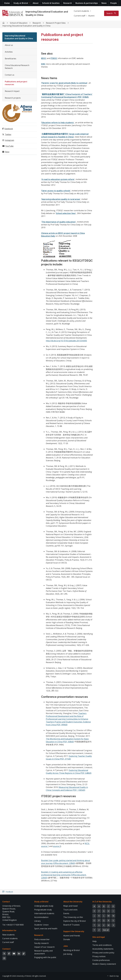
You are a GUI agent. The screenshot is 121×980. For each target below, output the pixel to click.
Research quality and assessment (43, 952)
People (114, 3)
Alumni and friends (72, 936)
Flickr (7, 152)
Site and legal (99, 937)
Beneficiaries (11, 59)
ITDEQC (54, 58)
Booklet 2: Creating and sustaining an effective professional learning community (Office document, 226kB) (64, 875)
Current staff (80, 16)
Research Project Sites (56, 23)
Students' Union (41, 925)
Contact (6, 902)
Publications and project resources (16, 83)
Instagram (9, 140)
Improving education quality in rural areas (61, 199)
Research (68, 3)
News (104, 3)
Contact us (10, 75)
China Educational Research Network (17, 67)
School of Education (19, 23)
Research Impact (12, 91)
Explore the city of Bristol (75, 921)
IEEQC (44, 58)
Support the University (74, 931)
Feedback (9, 892)
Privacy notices (99, 956)
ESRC (43, 64)
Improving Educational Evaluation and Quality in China (26, 26)
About (36, 3)
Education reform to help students (58, 123)
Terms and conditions (102, 945)
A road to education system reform (58, 179)
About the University (73, 902)
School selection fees (66, 213)
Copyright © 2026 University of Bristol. (17, 976)
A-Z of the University (102, 902)
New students (9, 935)
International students (44, 913)
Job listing (68, 954)
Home (7, 3)
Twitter (8, 134)
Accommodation (41, 917)
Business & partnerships (87, 3)
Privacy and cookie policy (103, 953)
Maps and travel (70, 906)
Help (94, 941)
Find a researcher (42, 939)
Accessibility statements (103, 949)
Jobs (66, 946)
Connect (6, 949)
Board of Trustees (71, 925)
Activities (9, 52)
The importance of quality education (59, 222)
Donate (67, 939)
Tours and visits (70, 910)
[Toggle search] (111, 13)
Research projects (13, 98)
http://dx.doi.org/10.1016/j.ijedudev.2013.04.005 (66, 341)
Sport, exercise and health (46, 929)
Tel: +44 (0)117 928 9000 (13, 925)
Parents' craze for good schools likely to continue (64, 83)
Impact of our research (44, 947)
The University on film (73, 917)
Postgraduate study (43, 910)
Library (37, 921)
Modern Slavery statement (104, 964)
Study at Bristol (21, 3)
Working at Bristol (71, 950)
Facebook (9, 129)
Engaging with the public (45, 957)
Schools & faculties (51, 3)
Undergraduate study (44, 906)
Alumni (91, 16)
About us (9, 45)
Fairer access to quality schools (56, 191)
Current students (81, 11)
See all (106, 930)
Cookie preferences (101, 960)
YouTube (9, 146)
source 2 (57, 846)
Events (66, 913)
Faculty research (41, 943)
